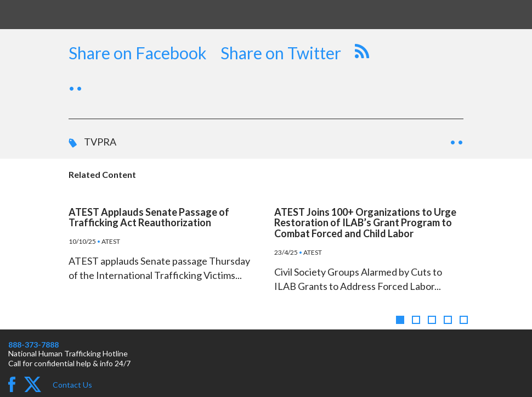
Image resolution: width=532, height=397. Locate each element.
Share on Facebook (138, 53)
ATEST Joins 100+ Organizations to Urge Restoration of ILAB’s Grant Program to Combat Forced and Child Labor (365, 223)
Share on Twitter (281, 53)
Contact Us (72, 385)
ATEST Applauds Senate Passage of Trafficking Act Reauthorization (149, 217)
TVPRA (100, 142)
